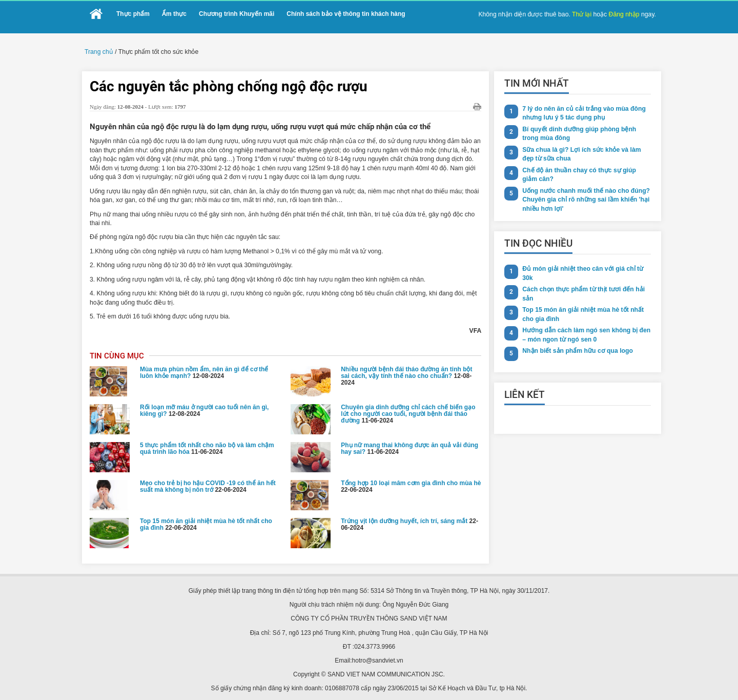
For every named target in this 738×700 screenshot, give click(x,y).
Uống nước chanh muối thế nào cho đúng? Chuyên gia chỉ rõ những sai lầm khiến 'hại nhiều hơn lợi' (585, 199)
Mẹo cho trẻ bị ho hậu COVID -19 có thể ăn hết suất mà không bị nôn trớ (208, 483)
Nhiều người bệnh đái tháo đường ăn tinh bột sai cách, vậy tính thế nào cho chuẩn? (406, 369)
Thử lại (583, 14)
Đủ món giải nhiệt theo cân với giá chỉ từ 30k (581, 273)
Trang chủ (98, 52)
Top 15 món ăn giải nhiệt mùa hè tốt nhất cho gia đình (206, 521)
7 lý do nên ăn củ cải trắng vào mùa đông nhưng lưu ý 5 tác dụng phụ (583, 113)
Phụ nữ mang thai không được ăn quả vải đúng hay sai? (409, 445)
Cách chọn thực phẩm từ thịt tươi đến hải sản (582, 293)
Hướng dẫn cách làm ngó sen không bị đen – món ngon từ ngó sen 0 (585, 334)
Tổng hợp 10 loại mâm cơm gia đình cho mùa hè (411, 480)
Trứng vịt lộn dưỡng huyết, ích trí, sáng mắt (404, 518)
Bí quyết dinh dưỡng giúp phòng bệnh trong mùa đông (578, 133)
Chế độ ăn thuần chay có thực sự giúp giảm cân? (586, 174)
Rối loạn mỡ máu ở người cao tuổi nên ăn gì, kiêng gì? (204, 407)
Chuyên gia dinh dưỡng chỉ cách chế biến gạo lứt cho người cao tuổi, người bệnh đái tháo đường (408, 411)
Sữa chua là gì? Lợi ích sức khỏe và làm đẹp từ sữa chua (580, 154)
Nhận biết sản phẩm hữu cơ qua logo (577, 350)
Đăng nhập (624, 14)
